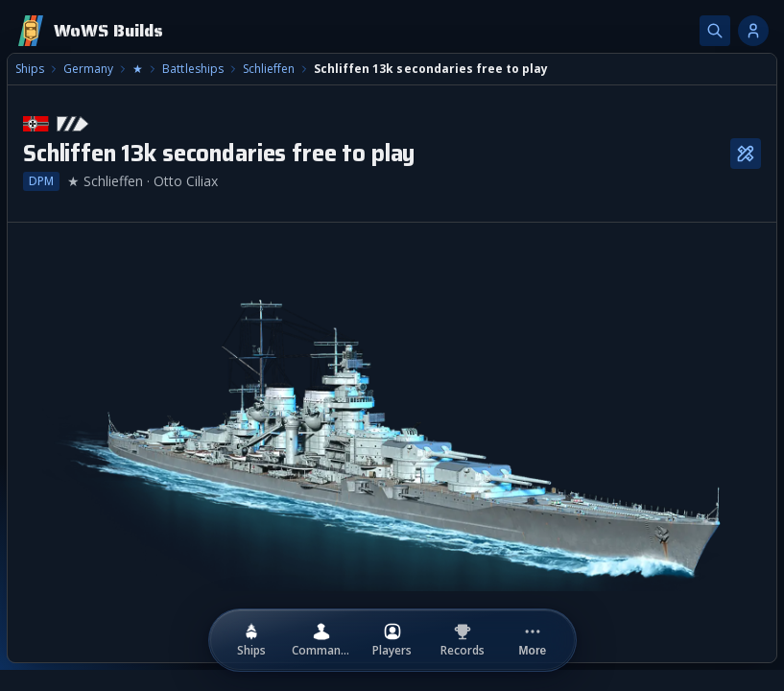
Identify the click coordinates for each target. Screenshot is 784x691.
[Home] (89, 31)
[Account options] (753, 31)
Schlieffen (269, 69)
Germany (88, 69)
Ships (30, 69)
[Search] (715, 31)
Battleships (192, 69)
